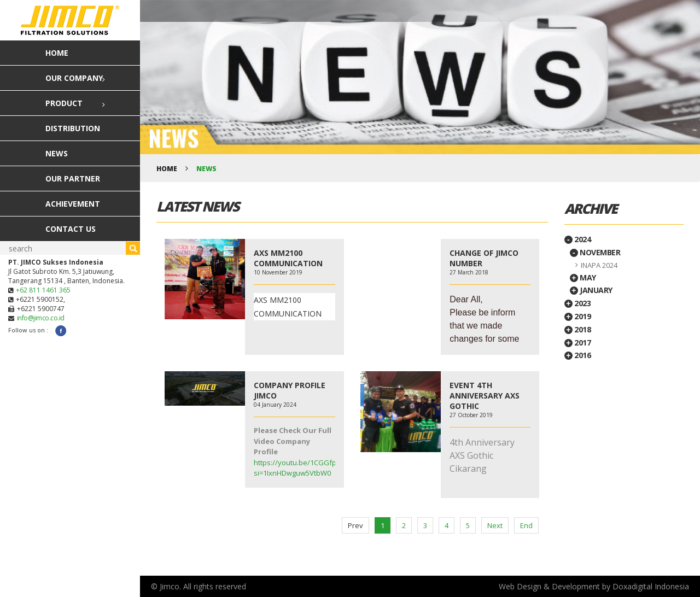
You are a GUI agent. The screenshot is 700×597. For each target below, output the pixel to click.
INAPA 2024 (599, 265)
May (583, 277)
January (591, 290)
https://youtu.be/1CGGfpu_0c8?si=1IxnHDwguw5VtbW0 (306, 468)
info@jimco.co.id (41, 318)
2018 (578, 329)
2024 (578, 239)
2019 (578, 316)
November (595, 252)
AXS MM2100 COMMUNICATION (288, 258)
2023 (578, 303)
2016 (578, 355)
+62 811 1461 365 (43, 290)
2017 (578, 343)
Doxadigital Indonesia (651, 586)
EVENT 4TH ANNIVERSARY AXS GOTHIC (485, 396)
